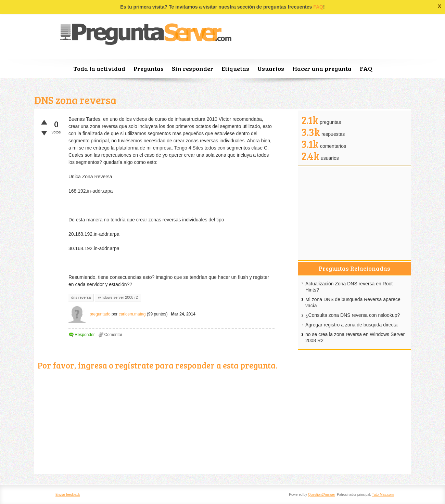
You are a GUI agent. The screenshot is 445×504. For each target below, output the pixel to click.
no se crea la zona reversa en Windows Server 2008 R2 (355, 337)
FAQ (318, 7)
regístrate (134, 365)
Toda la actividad (99, 68)
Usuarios (271, 68)
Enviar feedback (68, 495)
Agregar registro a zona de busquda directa (351, 325)
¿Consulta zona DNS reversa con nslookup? (353, 315)
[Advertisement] (166, 423)
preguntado (100, 314)
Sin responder (193, 68)
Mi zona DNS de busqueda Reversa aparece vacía (353, 302)
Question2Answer (322, 495)
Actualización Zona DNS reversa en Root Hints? (349, 287)
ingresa (93, 365)
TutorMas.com (383, 495)
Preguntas (149, 68)
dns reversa (81, 297)
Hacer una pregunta (322, 68)
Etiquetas (235, 68)
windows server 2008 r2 (118, 297)
